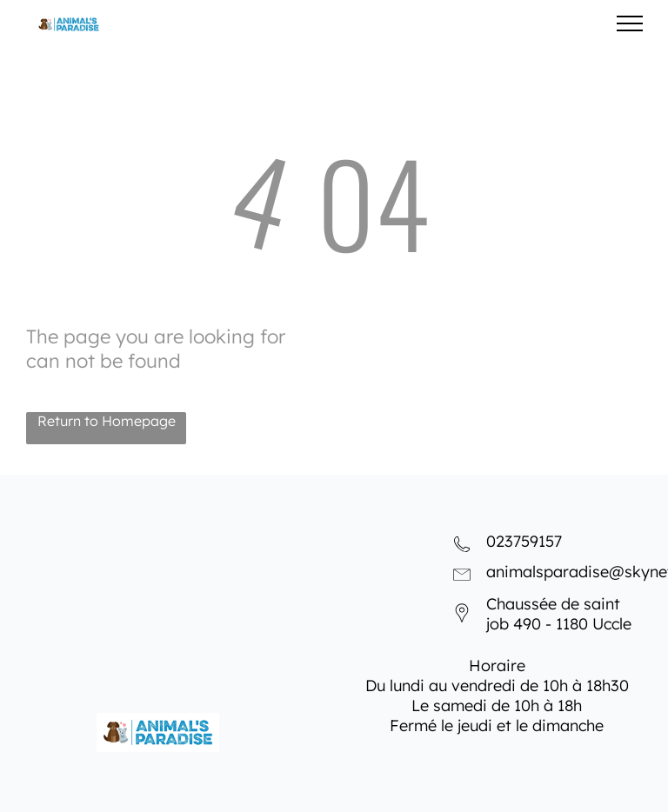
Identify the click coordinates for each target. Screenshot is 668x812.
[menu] (630, 23)
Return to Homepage (107, 421)
